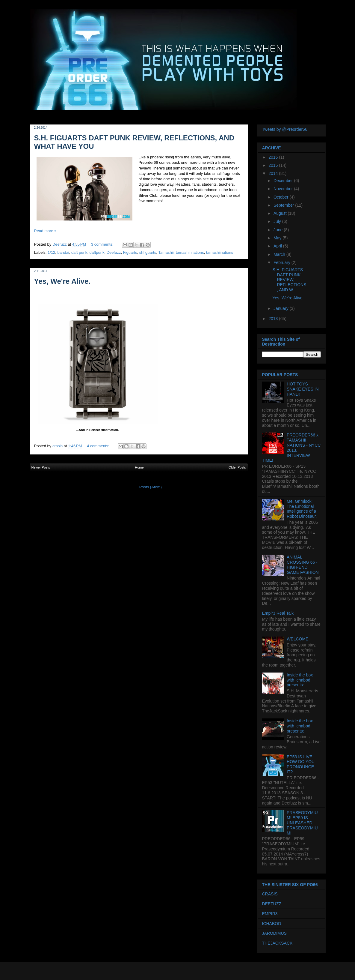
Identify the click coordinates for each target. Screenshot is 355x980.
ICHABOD (272, 924)
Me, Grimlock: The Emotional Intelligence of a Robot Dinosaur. (302, 509)
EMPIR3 (270, 914)
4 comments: (99, 446)
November (284, 189)
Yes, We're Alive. (62, 281)
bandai (63, 252)
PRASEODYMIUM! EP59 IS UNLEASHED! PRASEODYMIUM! (302, 823)
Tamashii (166, 252)
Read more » (45, 231)
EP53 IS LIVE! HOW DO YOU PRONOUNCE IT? (301, 764)
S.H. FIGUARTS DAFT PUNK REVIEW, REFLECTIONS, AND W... (289, 280)
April (278, 246)
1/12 (51, 252)
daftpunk (97, 252)
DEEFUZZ (272, 904)
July (278, 221)
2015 (274, 165)
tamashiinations (220, 252)
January (282, 308)
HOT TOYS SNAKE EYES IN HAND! (303, 389)
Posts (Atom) (151, 487)
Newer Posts (41, 467)
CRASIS (270, 894)
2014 (274, 173)
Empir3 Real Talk (278, 613)
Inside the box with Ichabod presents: (300, 680)
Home (139, 467)
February (283, 262)
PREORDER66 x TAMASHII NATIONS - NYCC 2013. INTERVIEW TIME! (291, 448)
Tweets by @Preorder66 (285, 129)
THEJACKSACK (277, 943)
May (278, 238)
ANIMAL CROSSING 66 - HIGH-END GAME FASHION (303, 565)
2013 (274, 319)
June (279, 230)
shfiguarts (148, 252)
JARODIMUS (274, 933)
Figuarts (130, 252)
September (284, 205)
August (281, 213)
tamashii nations (190, 252)
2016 (274, 157)
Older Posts (237, 467)
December (284, 181)
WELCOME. (298, 639)
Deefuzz (114, 252)
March (280, 254)
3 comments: (103, 244)
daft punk (79, 252)
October (282, 197)
